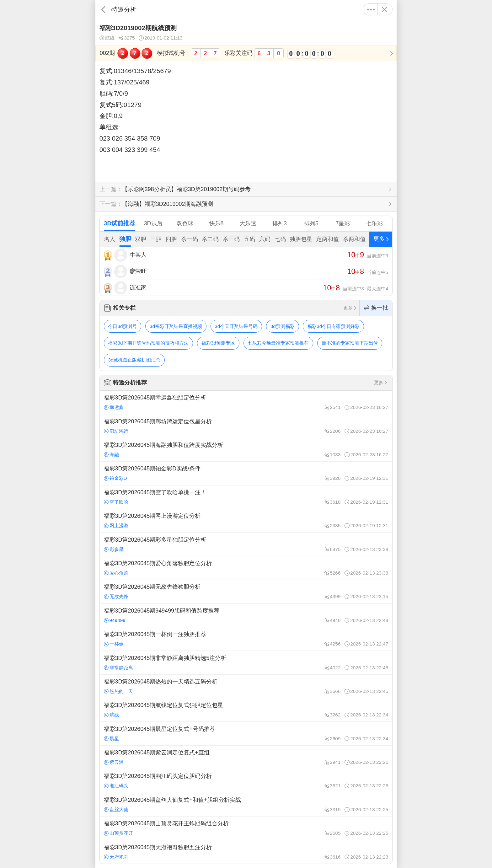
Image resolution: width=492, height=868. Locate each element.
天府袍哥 (116, 857)
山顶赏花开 (118, 833)
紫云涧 (114, 762)
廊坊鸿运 (116, 431)
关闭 (384, 9)
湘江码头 (116, 786)
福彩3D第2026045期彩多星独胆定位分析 (246, 544)
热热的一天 (118, 691)
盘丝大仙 (116, 809)
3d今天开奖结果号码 (236, 326)
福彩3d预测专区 (218, 343)
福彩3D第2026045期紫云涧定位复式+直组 (246, 757)
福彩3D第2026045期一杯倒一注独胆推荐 (246, 639)
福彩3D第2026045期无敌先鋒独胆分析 (246, 592)
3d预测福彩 (283, 326)
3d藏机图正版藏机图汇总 (134, 360)
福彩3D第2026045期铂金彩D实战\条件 (246, 473)
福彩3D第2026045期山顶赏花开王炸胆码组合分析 (246, 828)
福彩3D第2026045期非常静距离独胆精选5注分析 (246, 662)
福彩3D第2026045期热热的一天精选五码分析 (246, 686)
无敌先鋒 (116, 596)
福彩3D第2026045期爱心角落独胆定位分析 (246, 568)
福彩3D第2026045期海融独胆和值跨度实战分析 (246, 450)
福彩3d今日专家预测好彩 (333, 326)
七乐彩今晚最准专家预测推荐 (278, 343)
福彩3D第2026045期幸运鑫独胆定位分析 (246, 402)
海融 (111, 455)
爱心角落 (116, 573)
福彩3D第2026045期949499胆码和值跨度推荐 (246, 615)
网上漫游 (116, 525)
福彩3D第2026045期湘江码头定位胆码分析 (246, 781)
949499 (115, 620)
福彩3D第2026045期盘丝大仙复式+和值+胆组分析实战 (246, 805)
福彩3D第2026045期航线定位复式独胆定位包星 (246, 710)
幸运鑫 (114, 407)
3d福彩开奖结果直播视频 (176, 326)
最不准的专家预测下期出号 (350, 343)
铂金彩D (115, 478)
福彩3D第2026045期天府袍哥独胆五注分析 (246, 852)
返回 (103, 9)
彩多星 (114, 549)
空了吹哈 (116, 502)
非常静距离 (118, 668)
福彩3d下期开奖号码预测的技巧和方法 (148, 343)
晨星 (111, 739)
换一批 (376, 308)
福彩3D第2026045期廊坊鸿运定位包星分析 (246, 426)
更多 (371, 9)
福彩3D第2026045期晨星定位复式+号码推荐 (246, 733)
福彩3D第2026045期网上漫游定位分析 (246, 521)
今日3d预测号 (122, 326)
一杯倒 (114, 644)
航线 (107, 38)
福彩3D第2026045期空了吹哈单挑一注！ (246, 497)
